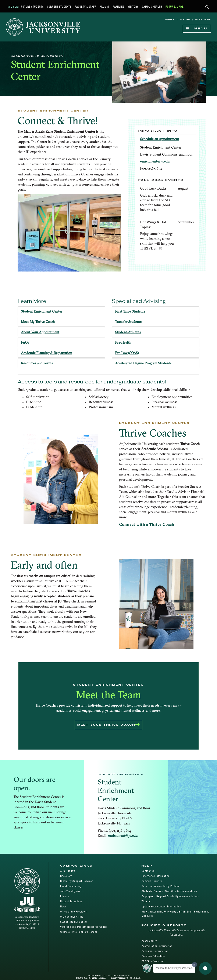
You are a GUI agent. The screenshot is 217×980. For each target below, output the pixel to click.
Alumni (104, 7)
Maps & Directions (71, 901)
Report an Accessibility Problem (161, 886)
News (63, 906)
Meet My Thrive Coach (38, 322)
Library (65, 896)
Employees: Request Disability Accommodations (171, 896)
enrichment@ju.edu (155, 161)
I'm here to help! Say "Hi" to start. (174, 968)
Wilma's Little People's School (79, 932)
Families (118, 7)
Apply (170, 20)
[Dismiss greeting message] (195, 965)
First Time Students (130, 311)
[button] (207, 7)
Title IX (146, 901)
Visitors (133, 7)
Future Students (32, 7)
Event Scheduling (71, 886)
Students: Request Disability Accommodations (169, 891)
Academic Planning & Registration (47, 353)
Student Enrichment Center (42, 311)
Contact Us (148, 871)
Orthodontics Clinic (72, 917)
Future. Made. (175, 7)
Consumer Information (155, 951)
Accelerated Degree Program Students (143, 363)
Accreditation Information (157, 946)
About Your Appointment (40, 332)
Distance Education (153, 956)
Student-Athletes (128, 332)
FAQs (25, 342)
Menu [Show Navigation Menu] (197, 29)
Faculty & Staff (86, 7)
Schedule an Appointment (160, 139)
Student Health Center (74, 922)
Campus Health (152, 7)
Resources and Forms (37, 363)
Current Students (59, 7)
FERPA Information (153, 961)
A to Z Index (67, 871)
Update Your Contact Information (161, 906)
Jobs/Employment (71, 891)
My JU (185, 20)
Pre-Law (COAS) (127, 353)
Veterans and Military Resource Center (84, 927)
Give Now (203, 20)
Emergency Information (156, 876)
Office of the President (74, 912)
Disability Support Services (77, 881)
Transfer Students (128, 322)
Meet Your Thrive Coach (108, 725)
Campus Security (152, 881)
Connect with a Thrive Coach (147, 524)
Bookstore (66, 876)
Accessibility (149, 941)
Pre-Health (123, 342)
